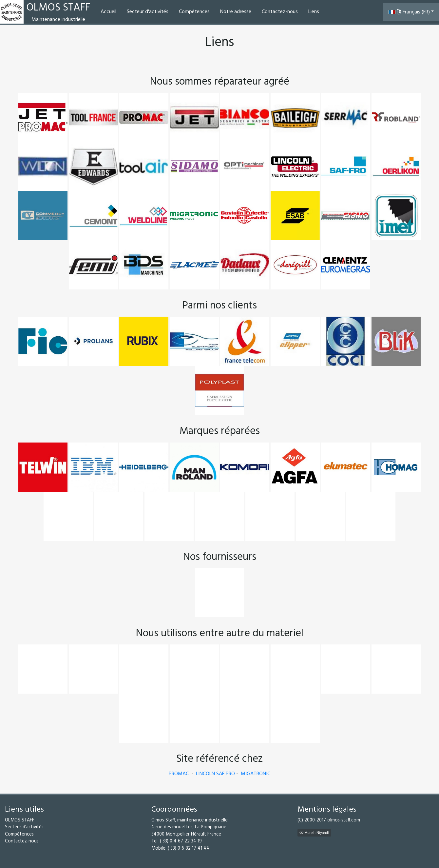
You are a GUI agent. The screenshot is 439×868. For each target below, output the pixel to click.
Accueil (108, 12)
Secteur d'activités (148, 12)
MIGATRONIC (256, 774)
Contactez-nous (280, 12)
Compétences (194, 12)
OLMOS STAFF (20, 820)
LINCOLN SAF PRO (215, 774)
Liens (314, 12)
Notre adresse (236, 12)
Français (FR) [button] (409, 12)
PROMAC (179, 774)
